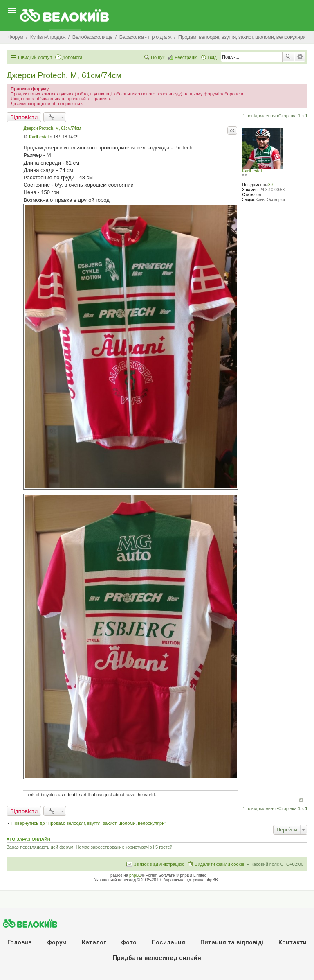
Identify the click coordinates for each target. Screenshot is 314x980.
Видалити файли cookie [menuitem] (220, 864)
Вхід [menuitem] (212, 57)
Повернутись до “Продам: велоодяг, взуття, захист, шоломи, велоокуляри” (89, 823)
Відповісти (24, 117)
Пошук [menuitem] (158, 57)
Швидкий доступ (35, 57)
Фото (129, 942)
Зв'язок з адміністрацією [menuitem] (159, 864)
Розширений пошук (300, 57)
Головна (20, 942)
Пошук (288, 57)
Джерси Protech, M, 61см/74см (64, 75)
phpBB (135, 875)
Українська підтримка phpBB (191, 880)
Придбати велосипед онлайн (157, 958)
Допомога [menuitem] (72, 57)
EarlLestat (252, 171)
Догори (301, 800)
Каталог (94, 942)
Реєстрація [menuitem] (186, 57)
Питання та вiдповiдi (232, 942)
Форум (57, 942)
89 (270, 185)
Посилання (168, 942)
